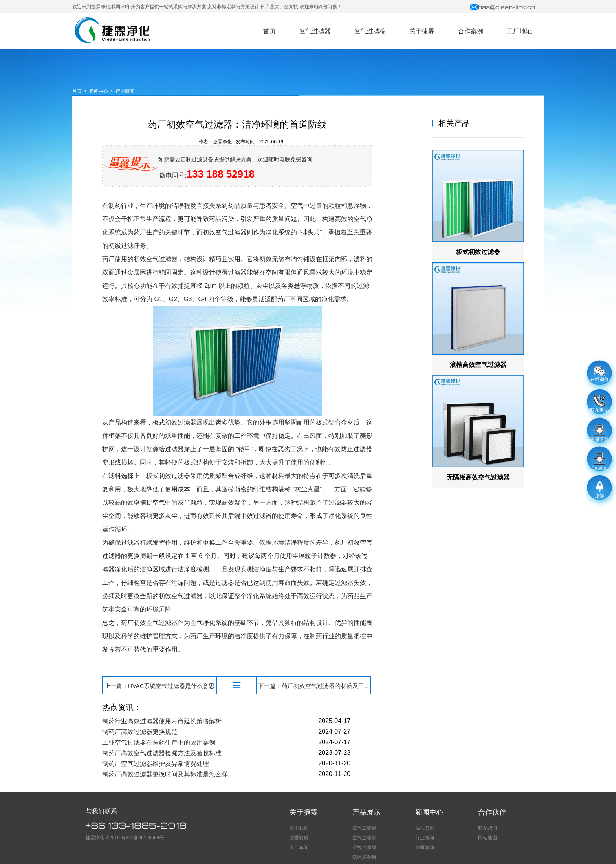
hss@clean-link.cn (502, 7)
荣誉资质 (299, 838)
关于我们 (299, 828)
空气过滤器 (112, 30)
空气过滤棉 (364, 828)
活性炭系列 (364, 857)
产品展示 (367, 812)
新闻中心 (99, 91)
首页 (77, 91)
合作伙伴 (492, 812)
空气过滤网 (364, 848)
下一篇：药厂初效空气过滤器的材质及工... (314, 686)
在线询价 (599, 374)
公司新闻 (425, 848)
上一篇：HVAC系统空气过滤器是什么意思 (160, 686)
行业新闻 (125, 91)
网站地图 (488, 838)
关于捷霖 (304, 812)
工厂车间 (299, 848)
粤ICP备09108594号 (142, 838)
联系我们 (488, 828)
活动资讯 (425, 828)
